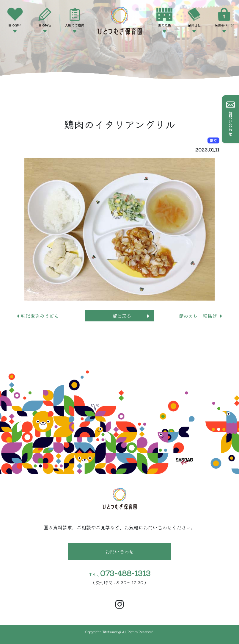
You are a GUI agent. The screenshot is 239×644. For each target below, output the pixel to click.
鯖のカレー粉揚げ (201, 316)
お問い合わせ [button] (119, 551)
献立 (213, 140)
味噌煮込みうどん (37, 316)
